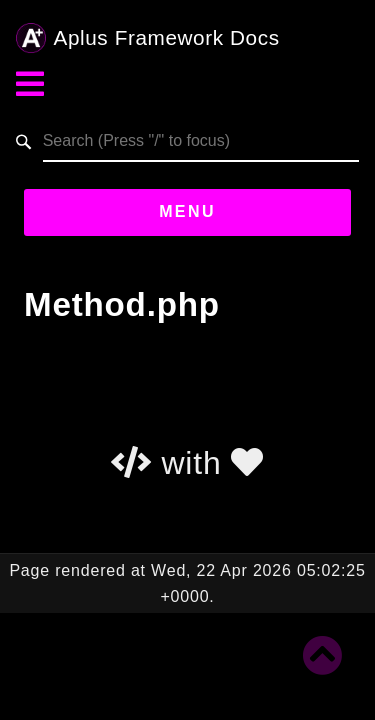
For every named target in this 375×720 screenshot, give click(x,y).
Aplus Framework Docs (148, 38)
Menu (187, 211)
